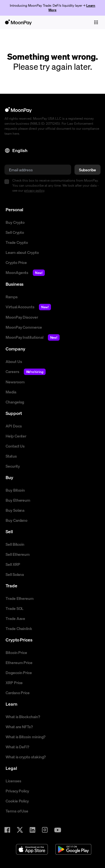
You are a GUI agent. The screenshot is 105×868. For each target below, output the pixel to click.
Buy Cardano (17, 520)
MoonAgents (25, 273)
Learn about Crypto (22, 252)
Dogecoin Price (19, 672)
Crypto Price (16, 262)
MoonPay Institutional (33, 337)
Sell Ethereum (18, 554)
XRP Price (14, 682)
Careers (26, 372)
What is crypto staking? (26, 757)
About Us (14, 361)
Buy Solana (15, 510)
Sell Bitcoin (15, 544)
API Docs (14, 426)
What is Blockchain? (23, 716)
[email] (38, 170)
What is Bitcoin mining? (25, 737)
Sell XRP (13, 564)
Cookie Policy (17, 801)
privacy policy (34, 190)
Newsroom (15, 382)
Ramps (12, 297)
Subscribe (88, 170)
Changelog (15, 402)
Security (13, 466)
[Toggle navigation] (96, 22)
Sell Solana (15, 574)
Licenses (13, 781)
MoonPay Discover (22, 317)
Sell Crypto (15, 232)
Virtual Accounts (28, 307)
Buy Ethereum (18, 500)
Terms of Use (17, 811)
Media (11, 392)
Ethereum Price (19, 662)
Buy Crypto (15, 222)
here (16, 134)
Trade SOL (15, 608)
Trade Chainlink (19, 628)
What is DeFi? (17, 747)
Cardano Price (18, 693)
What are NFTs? (19, 727)
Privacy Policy (17, 791)
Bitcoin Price (16, 652)
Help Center (16, 436)
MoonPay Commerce (24, 327)
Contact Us (15, 446)
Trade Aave (15, 618)
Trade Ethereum (20, 598)
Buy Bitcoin (15, 490)
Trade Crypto (17, 242)
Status (11, 456)
